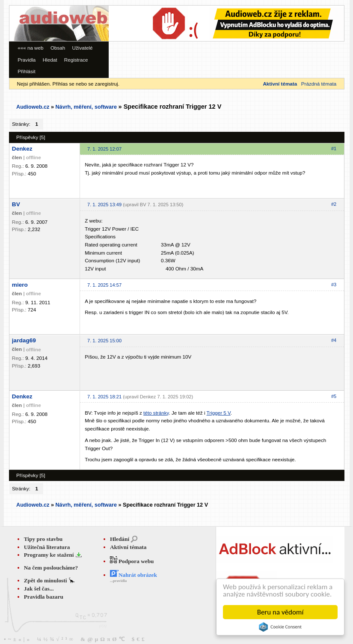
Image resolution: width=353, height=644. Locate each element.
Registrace (76, 60)
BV (16, 204)
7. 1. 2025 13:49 (104, 205)
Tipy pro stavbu (43, 539)
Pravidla (27, 60)
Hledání (120, 539)
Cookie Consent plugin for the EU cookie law (280, 627)
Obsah (58, 48)
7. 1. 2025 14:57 (104, 285)
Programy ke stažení (50, 555)
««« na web (30, 48)
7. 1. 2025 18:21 (104, 397)
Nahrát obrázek (133, 575)
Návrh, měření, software (86, 107)
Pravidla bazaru (44, 597)
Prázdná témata (319, 84)
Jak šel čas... (39, 589)
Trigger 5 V (219, 413)
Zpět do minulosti (46, 580)
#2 (334, 204)
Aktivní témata (128, 547)
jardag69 (24, 340)
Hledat (50, 60)
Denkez (22, 149)
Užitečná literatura (47, 547)
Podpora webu (132, 561)
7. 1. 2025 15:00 (104, 341)
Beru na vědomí (280, 612)
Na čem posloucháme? (51, 568)
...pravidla (118, 581)
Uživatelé (83, 48)
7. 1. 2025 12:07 (104, 149)
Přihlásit (27, 71)
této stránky (156, 413)
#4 (334, 340)
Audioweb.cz (33, 107)
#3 (334, 285)
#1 (334, 148)
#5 (334, 396)
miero (20, 285)
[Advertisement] (135, 31)
